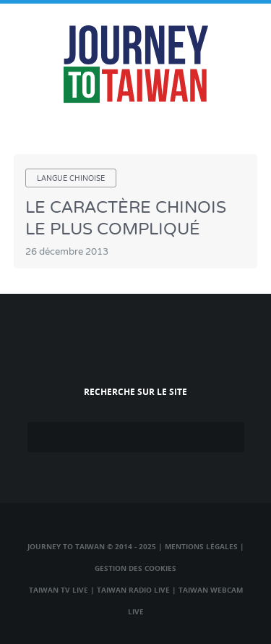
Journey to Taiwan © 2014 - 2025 (92, 546)
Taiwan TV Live (59, 590)
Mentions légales (201, 546)
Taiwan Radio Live (133, 590)
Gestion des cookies (135, 568)
